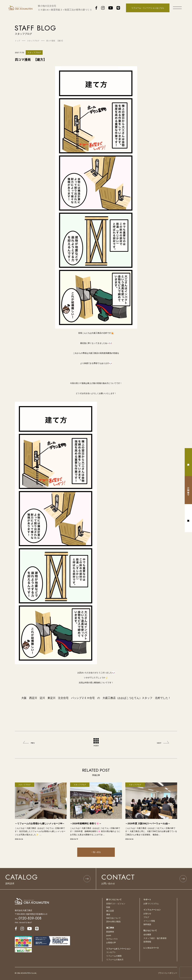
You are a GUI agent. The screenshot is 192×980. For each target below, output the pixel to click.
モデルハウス (112, 939)
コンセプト (111, 952)
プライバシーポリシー (168, 973)
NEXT (159, 743)
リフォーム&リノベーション (118, 949)
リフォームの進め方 (115, 960)
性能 (108, 907)
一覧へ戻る (96, 852)
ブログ (146, 917)
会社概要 (147, 935)
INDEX (96, 743)
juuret (109, 935)
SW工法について (114, 918)
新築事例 (110, 932)
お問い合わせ (188, 490)
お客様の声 (111, 943)
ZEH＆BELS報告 (113, 922)
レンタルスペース (151, 948)
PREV (33, 743)
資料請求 (188, 462)
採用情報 (147, 942)
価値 (108, 914)
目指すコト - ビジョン (116, 904)
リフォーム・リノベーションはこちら (148, 8)
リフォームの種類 (114, 956)
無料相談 (147, 924)
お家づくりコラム (151, 904)
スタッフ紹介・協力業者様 (155, 938)
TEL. (28, 919)
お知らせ (147, 914)
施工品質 (110, 911)
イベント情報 (149, 921)
